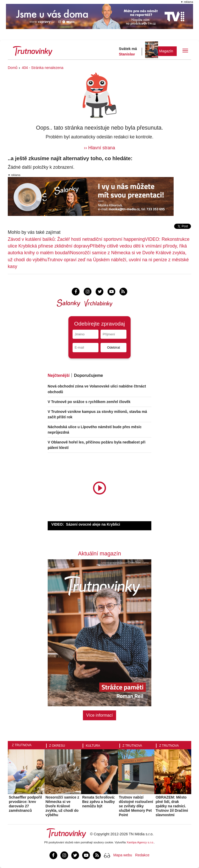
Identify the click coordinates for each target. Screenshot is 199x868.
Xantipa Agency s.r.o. (140, 842)
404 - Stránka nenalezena (42, 68)
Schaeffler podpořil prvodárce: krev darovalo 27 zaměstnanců (25, 804)
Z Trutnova (22, 745)
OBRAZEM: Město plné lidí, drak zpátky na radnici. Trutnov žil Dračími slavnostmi (172, 806)
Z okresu (57, 746)
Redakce (142, 855)
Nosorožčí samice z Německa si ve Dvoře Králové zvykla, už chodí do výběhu (62, 806)
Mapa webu (123, 855)
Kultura (93, 746)
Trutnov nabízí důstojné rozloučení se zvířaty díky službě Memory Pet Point (136, 806)
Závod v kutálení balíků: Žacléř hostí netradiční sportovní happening (76, 239)
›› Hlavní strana (99, 148)
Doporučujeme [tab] (88, 375)
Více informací (99, 715)
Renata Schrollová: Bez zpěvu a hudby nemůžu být (99, 802)
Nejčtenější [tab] (59, 375)
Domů (13, 68)
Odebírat (113, 347)
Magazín (166, 51)
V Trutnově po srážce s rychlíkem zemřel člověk (89, 402)
